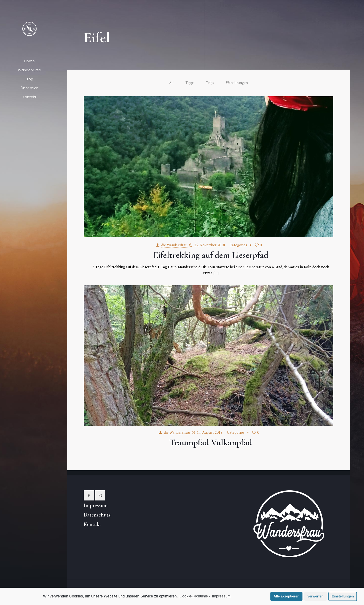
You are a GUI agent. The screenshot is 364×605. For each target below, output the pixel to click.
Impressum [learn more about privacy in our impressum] (221, 596)
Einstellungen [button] (343, 596)
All (171, 83)
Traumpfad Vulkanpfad (211, 443)
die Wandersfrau (174, 245)
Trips (210, 83)
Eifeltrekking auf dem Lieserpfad (211, 255)
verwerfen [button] (315, 596)
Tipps (190, 83)
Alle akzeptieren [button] (286, 596)
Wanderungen (237, 83)
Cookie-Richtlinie (194, 596)
